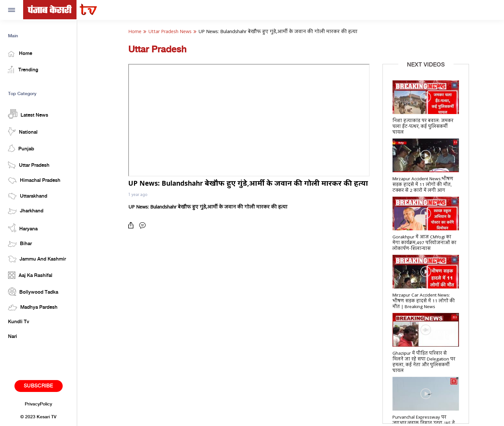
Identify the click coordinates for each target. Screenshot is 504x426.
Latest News (28, 114)
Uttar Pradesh (29, 165)
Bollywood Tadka (33, 292)
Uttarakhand (28, 196)
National (23, 131)
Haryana (23, 228)
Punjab (21, 148)
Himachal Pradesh (34, 181)
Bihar (20, 244)
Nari (13, 337)
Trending (23, 70)
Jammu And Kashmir (37, 259)
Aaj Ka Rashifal (30, 275)
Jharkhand (26, 211)
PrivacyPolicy (38, 404)
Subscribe (38, 386)
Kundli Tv (19, 322)
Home (20, 54)
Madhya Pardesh (33, 308)
